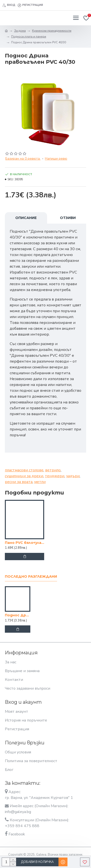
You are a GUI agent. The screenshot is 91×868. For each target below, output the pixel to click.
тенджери (55, 476)
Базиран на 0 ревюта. (23, 159)
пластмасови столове (24, 470)
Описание (26, 218)
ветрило (53, 470)
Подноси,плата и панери (29, 37)
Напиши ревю (56, 159)
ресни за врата (19, 482)
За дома (20, 31)
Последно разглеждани (31, 577)
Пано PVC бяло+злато (25, 543)
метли (40, 482)
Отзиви (68, 218)
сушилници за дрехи (24, 476)
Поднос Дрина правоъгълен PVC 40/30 (18, 615)
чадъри (73, 476)
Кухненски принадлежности (52, 31)
